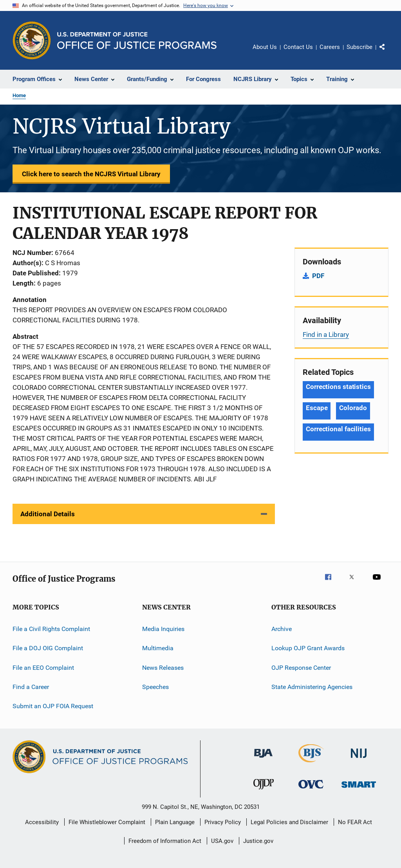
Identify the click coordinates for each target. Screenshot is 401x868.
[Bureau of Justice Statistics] (311, 764)
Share (388, 52)
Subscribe (359, 47)
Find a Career (31, 687)
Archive (282, 629)
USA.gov (222, 841)
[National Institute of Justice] (359, 759)
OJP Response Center (301, 668)
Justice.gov (258, 841)
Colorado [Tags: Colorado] (353, 408)
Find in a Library (326, 335)
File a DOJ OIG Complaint (48, 648)
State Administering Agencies (312, 687)
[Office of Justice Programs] (32, 40)
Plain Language (175, 822)
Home (19, 95)
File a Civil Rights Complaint (51, 629)
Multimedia (158, 648)
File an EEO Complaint (43, 668)
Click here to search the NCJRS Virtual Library (91, 174)
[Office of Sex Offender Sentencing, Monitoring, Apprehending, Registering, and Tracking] (359, 789)
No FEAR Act (355, 822)
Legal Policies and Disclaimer (289, 822)
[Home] (137, 41)
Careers (330, 47)
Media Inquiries (163, 629)
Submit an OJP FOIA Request (53, 706)
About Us (265, 47)
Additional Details (48, 514)
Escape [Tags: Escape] (317, 408)
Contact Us (298, 47)
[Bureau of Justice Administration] (263, 759)
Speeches (155, 687)
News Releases (163, 668)
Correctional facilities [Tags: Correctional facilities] (338, 429)
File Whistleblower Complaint (107, 822)
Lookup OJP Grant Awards (308, 648)
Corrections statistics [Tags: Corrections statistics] (338, 387)
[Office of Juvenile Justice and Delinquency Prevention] (264, 791)
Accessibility (42, 822)
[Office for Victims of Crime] (311, 790)
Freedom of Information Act (165, 841)
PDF (318, 276)
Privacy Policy (223, 822)
